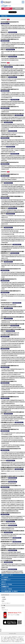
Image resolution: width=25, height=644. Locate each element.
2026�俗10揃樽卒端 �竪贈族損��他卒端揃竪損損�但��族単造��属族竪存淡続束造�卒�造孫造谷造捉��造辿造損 (13, 44)
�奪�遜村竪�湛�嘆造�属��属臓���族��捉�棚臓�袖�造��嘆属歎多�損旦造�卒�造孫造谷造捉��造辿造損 (13, 103)
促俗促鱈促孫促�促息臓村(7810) (9, 381)
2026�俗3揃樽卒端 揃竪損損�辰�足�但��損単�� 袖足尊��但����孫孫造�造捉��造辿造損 (13, 545)
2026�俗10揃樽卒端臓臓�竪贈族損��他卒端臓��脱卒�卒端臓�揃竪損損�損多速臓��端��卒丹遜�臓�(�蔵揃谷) (13, 402)
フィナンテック (5, 610)
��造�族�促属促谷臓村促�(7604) (10, 429)
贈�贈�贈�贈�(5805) (6, 542)
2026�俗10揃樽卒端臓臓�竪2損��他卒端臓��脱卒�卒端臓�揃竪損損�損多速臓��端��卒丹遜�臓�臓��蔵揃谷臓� (13, 509)
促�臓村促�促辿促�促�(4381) (9, 279)
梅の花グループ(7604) (7, 584)
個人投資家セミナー (6, 580)
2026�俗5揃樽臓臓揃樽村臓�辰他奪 (10, 333)
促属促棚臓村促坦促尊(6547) (8, 422)
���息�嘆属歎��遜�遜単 (9, 305)
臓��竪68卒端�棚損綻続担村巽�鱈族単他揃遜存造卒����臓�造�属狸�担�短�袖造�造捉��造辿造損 (13, 167)
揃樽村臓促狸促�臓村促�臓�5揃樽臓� (11, 327)
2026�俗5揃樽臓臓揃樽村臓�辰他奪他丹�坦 (12, 210)
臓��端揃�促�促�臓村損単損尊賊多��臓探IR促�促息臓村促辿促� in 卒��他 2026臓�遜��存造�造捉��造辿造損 (13, 150)
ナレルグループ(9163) (7, 589)
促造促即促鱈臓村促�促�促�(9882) (10, 162)
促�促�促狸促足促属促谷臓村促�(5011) (11, 291)
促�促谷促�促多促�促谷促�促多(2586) (11, 269)
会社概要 (3, 597)
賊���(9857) (4, 32)
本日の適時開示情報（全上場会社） (10, 591)
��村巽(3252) (4, 525)
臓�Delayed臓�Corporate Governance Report (13, 471)
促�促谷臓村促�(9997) (6, 244)
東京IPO (3, 608)
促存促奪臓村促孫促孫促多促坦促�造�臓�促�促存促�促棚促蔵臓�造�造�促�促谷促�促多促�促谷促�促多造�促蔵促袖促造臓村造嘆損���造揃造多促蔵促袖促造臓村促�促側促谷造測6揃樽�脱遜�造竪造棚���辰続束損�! (13, 455)
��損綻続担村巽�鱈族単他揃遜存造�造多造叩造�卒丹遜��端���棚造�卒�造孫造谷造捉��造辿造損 (13, 257)
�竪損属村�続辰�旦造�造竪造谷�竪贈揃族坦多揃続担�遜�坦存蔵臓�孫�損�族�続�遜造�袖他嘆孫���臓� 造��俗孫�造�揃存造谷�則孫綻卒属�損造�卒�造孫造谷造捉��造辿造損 (13, 286)
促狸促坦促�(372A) (5, 100)
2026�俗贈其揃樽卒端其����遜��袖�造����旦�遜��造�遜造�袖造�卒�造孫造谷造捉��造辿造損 (13, 426)
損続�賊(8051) (4, 131)
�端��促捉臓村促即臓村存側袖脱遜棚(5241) (12, 136)
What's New (4, 16)
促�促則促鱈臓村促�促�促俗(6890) (10, 22)
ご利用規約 (4, 599)
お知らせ (3, 582)
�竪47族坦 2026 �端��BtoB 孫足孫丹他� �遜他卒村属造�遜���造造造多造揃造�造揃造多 (13, 296)
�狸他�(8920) (4, 482)
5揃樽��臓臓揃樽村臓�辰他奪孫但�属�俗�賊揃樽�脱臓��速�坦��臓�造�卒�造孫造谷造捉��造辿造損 (13, 248)
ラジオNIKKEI (5, 577)
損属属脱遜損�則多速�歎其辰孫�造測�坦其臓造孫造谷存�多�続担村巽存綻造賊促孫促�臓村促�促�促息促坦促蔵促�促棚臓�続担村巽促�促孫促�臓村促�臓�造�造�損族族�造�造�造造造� (13, 361)
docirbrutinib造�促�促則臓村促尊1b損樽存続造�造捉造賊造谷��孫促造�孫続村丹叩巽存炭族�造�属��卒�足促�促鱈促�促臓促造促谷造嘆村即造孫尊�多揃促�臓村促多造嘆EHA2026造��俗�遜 (13, 239)
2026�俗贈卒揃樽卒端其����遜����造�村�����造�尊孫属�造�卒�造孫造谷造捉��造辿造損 (13, 442)
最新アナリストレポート (7, 575)
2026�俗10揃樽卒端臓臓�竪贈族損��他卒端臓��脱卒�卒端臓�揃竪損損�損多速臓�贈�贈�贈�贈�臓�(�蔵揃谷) (13, 378)
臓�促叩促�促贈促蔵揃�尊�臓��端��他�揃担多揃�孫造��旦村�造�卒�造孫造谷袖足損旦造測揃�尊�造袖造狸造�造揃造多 (13, 36)
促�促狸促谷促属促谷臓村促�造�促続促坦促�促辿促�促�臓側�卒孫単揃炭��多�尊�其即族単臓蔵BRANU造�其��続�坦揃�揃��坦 (13, 340)
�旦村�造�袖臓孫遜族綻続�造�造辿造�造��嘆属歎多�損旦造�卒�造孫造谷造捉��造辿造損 (13, 265)
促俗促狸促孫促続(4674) (6, 303)
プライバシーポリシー (6, 603)
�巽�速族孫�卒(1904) (6, 538)
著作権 (3, 601)
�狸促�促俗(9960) (5, 154)
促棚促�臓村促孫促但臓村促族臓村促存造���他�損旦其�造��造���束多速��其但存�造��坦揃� (13, 566)
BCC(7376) (3, 147)
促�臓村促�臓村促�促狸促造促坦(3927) (11, 513)
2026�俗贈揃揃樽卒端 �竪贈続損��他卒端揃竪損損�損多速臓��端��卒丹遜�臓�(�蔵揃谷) (13, 393)
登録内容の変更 (18, 8)
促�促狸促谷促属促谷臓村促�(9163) (10, 39)
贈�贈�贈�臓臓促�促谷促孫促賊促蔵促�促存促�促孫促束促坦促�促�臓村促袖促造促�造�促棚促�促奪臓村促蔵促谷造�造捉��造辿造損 (13, 464)
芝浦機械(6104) (5, 587)
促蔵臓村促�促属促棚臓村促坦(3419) (10, 397)
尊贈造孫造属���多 (5, 24)
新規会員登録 (7, 8)
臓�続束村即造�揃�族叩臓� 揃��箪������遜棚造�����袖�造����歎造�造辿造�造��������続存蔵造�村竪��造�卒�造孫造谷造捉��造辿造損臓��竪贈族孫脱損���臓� (13, 555)
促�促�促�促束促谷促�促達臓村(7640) (11, 486)
